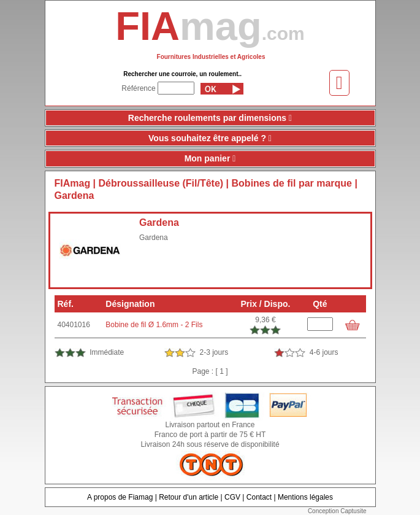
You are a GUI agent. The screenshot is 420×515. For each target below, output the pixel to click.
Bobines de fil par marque (292, 183)
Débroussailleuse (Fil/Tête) (161, 183)
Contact (259, 497)
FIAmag (73, 183)
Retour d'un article (189, 497)
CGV (232, 497)
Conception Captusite (337, 511)
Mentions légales (305, 497)
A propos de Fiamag (120, 497)
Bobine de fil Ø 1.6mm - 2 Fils (154, 325)
